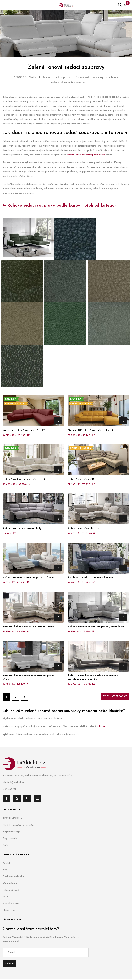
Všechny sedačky (115, 697)
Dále (24, 697)
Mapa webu (9, 910)
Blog (5, 870)
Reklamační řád (11, 890)
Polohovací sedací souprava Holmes (90, 578)
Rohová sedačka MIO (82, 479)
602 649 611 (9, 789)
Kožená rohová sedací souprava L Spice (28, 578)
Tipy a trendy (10, 839)
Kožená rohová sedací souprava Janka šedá (96, 627)
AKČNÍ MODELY (12, 818)
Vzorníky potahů (11, 903)
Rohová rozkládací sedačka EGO (24, 479)
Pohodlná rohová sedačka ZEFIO (24, 430)
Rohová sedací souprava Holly (22, 529)
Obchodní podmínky (13, 877)
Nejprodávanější (11, 832)
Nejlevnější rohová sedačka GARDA (90, 430)
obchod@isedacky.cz (14, 783)
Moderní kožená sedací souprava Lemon (28, 627)
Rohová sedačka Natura (83, 529)
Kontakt (7, 863)
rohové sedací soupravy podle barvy (86, 155)
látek (102, 726)
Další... (6, 845)
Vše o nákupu (10, 883)
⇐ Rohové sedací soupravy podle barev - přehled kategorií (61, 206)
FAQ (5, 897)
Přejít (58, 420)
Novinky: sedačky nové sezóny (19, 825)
